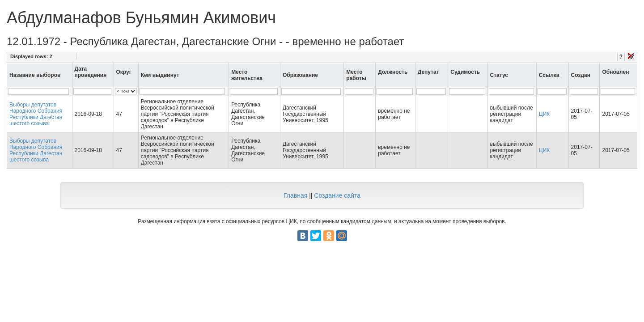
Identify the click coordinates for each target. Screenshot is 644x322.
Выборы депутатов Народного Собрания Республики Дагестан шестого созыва (36, 114)
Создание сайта (337, 195)
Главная (295, 195)
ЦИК (544, 114)
